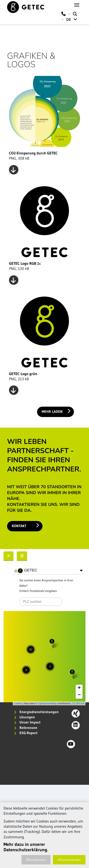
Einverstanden (69, 860)
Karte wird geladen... (44, 658)
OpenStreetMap (47, 703)
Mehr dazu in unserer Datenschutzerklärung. (26, 847)
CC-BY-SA (78, 703)
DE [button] (72, 20)
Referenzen (26, 728)
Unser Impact (27, 722)
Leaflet (18, 703)
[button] (81, 571)
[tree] (49, 571)
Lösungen (24, 717)
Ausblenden (36, 860)
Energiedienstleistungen (36, 712)
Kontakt (25, 526)
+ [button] (79, 688)
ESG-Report (26, 733)
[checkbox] (16, 571)
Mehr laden (56, 411)
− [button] (79, 695)
